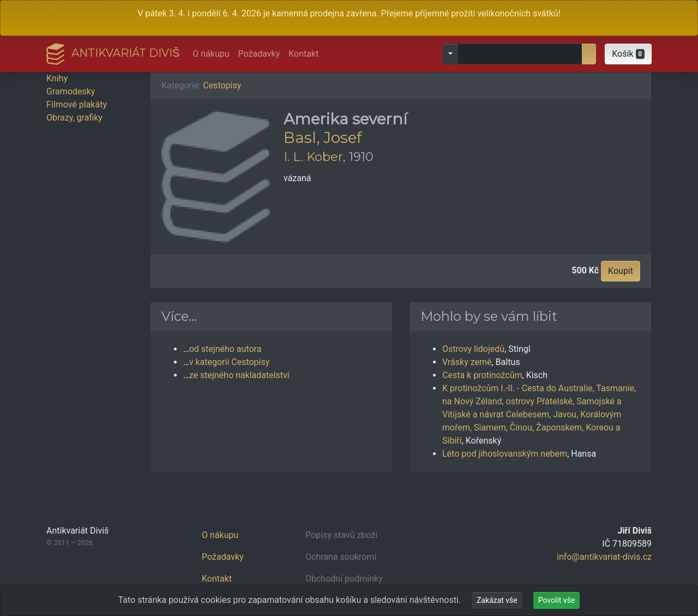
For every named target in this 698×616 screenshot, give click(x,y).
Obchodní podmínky (344, 579)
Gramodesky (71, 91)
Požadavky (259, 54)
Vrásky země (467, 362)
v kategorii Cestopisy (230, 362)
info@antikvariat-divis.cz (604, 557)
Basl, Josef (323, 137)
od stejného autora (225, 349)
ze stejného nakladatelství (239, 375)
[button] (628, 54)
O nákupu (211, 54)
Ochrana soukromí (341, 557)
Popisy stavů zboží (341, 535)
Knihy (57, 78)
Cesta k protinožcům (482, 375)
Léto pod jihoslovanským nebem (505, 454)
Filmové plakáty (77, 104)
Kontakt (303, 54)
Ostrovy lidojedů (473, 349)
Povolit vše (557, 600)
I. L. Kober (313, 157)
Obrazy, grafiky (74, 118)
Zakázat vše (497, 600)
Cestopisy (222, 85)
